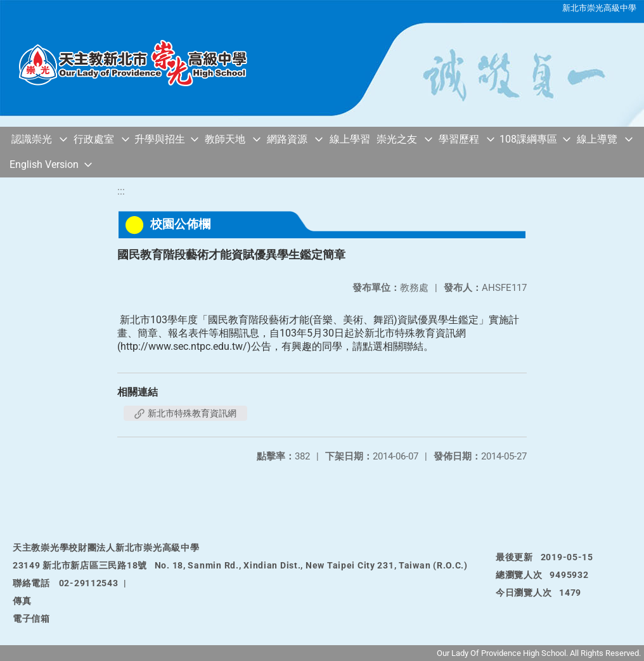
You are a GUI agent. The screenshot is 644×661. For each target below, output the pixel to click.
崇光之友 (397, 139)
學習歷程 (459, 139)
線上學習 (350, 139)
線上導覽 (597, 139)
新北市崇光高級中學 (599, 8)
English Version (44, 164)
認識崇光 (32, 139)
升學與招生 (160, 139)
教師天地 (225, 139)
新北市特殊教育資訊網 (185, 413)
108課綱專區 (528, 139)
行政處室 (94, 139)
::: (121, 191)
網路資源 (287, 139)
